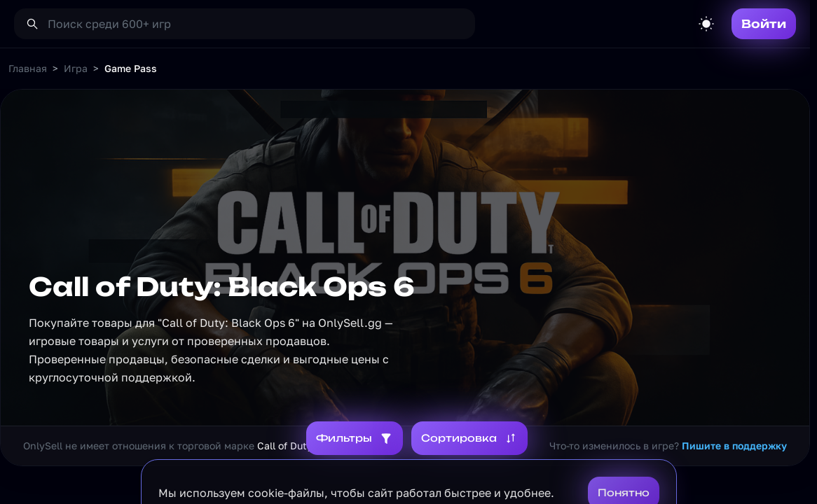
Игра (76, 68)
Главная (28, 68)
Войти (764, 24)
